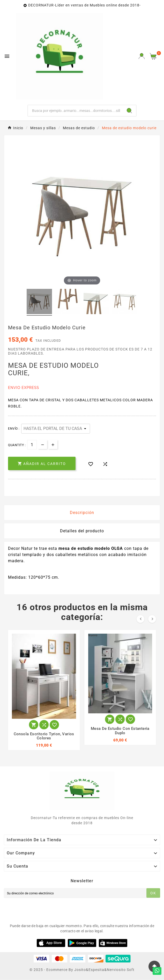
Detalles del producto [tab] (82, 531)
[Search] (129, 111)
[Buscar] (75, 111)
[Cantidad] (32, 445)
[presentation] (43, 910)
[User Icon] (142, 56)
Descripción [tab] (82, 513)
